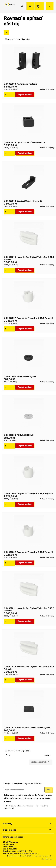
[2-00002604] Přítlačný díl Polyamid (20, 377)
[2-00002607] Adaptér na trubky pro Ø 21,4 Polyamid (28, 318)
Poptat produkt (25, 95)
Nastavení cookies (16, 856)
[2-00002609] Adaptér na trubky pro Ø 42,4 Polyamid (28, 552)
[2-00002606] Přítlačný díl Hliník (18, 435)
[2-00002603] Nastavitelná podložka (20, 84)
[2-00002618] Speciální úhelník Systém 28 (23, 201)
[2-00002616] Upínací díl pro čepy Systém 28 (24, 142)
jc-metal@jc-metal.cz (29, 853)
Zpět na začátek (41, 762)
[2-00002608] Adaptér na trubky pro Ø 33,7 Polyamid (28, 494)
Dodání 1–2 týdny (47, 89)
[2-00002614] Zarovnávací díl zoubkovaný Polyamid (27, 728)
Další (48, 755)
